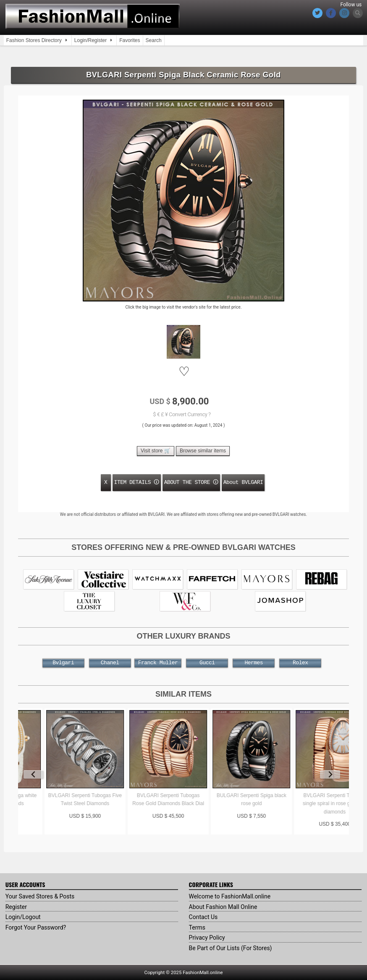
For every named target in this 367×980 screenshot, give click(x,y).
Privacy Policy (207, 938)
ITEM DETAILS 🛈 (137, 482)
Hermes (254, 663)
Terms (197, 927)
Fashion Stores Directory (34, 40)
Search (154, 40)
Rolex (300, 663)
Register (16, 907)
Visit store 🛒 (156, 451)
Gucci (207, 663)
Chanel (110, 663)
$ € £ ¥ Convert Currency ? (182, 415)
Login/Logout (23, 917)
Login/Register (90, 40)
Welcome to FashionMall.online (230, 896)
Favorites (130, 40)
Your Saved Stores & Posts (40, 896)
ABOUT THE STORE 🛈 (191, 482)
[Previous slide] (34, 774)
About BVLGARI (243, 482)
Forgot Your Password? (36, 927)
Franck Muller (158, 663)
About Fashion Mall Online (223, 907)
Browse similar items (203, 451)
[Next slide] (330, 774)
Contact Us (203, 917)
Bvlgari (63, 663)
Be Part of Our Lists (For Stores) (231, 948)
